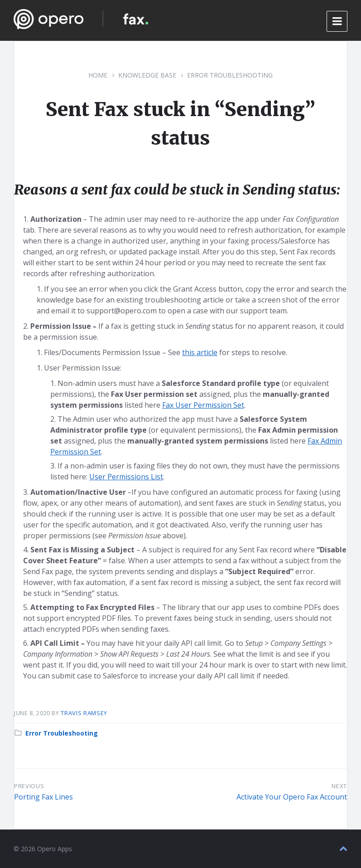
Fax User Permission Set (203, 405)
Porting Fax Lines (43, 797)
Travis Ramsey (84, 713)
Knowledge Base (147, 75)
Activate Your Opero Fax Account (292, 797)
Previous (29, 786)
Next (339, 786)
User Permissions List (126, 477)
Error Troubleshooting (230, 75)
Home (98, 75)
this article (200, 352)
